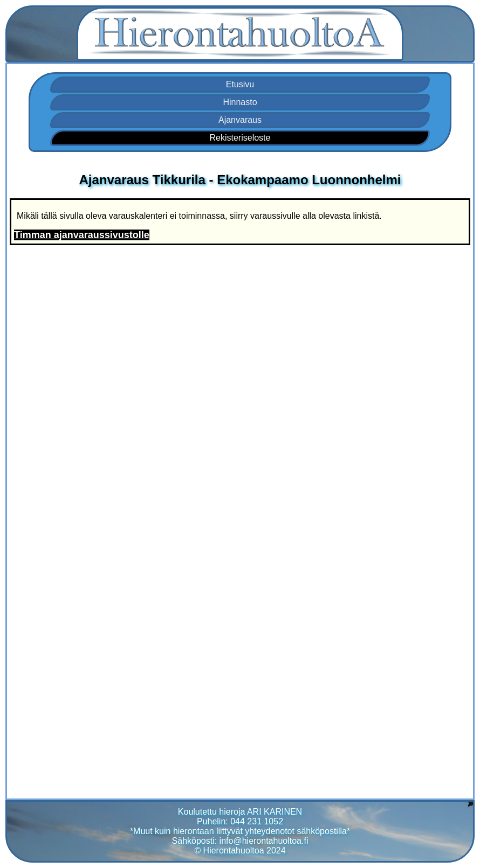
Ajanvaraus (240, 120)
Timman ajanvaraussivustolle (82, 235)
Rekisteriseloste (240, 138)
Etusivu (240, 84)
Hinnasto (240, 102)
